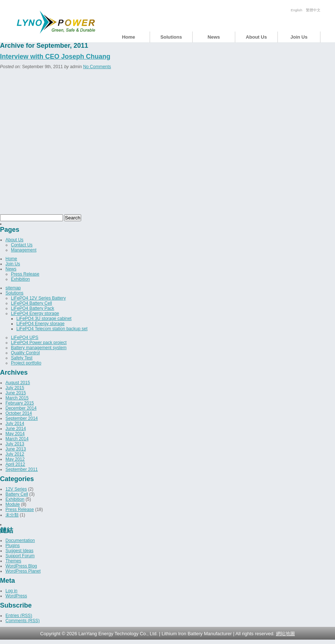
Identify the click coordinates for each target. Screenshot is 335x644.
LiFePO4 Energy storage (35, 313)
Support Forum (20, 556)
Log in (11, 591)
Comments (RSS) (23, 621)
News (214, 37)
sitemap (13, 288)
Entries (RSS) (19, 616)
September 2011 (22, 469)
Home (129, 37)
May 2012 (15, 459)
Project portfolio (26, 363)
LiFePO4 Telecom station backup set (52, 329)
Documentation (20, 540)
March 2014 (17, 439)
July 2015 (15, 388)
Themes (13, 561)
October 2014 (19, 413)
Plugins (13, 546)
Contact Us (22, 245)
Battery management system (39, 348)
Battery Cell (17, 494)
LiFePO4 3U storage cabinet (44, 319)
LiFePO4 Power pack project (39, 343)
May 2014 (15, 434)
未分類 (12, 515)
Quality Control (25, 353)
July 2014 (15, 424)
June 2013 (16, 449)
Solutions (171, 37)
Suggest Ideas (19, 551)
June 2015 (16, 393)
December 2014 (21, 408)
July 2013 (15, 444)
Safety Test (22, 358)
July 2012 (15, 454)
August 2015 (18, 383)
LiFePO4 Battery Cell (31, 303)
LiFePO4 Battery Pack (33, 308)
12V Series (16, 489)
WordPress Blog (21, 566)
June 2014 (16, 429)
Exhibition (20, 279)
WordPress (16, 596)
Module (13, 504)
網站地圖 (285, 634)
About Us (256, 37)
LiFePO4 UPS (25, 337)
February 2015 (20, 403)
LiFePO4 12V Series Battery (38, 298)
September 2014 (22, 418)
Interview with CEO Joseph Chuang (55, 56)
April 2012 (15, 464)
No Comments (97, 67)
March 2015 (17, 398)
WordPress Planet (23, 571)
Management (24, 250)
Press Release (25, 274)
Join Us (299, 37)
